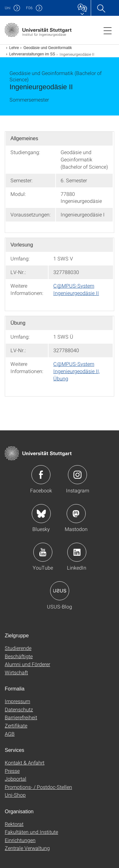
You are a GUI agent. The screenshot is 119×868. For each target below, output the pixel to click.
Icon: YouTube (43, 552)
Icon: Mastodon (76, 514)
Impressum (17, 701)
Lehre (14, 48)
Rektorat (14, 824)
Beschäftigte (19, 656)
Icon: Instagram (77, 475)
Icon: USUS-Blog (60, 591)
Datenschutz (19, 709)
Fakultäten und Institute (31, 832)
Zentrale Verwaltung (27, 848)
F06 (29, 8)
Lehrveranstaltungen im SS (32, 54)
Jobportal (16, 779)
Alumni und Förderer (27, 664)
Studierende (18, 648)
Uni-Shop (15, 795)
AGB (10, 734)
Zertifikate (16, 725)
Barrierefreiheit (21, 717)
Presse (12, 771)
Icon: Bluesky (41, 514)
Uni (8, 8)
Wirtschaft (16, 672)
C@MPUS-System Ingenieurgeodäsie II (76, 289)
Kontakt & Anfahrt (25, 762)
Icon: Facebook (41, 475)
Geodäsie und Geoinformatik (48, 48)
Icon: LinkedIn (77, 552)
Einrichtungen (20, 840)
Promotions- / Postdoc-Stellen (38, 787)
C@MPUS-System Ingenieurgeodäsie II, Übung (77, 371)
